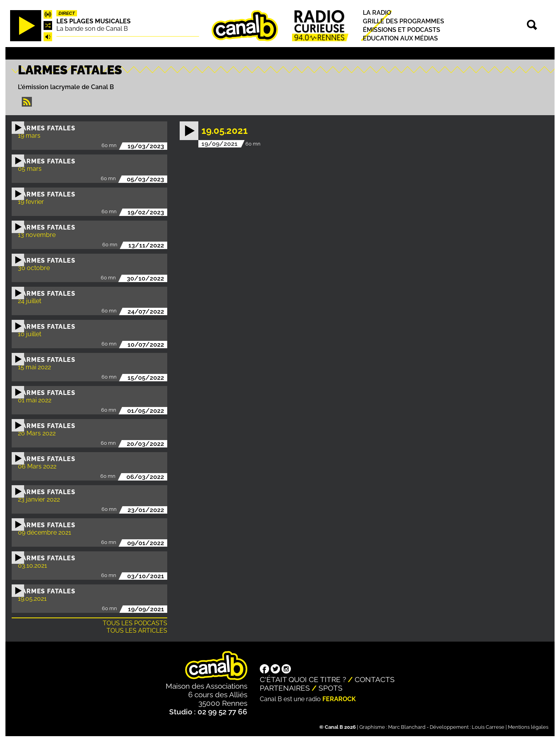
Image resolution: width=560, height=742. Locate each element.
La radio (377, 13)
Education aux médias (400, 38)
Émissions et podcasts (402, 30)
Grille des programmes (403, 21)
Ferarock (339, 699)
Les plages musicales (94, 21)
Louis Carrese (488, 727)
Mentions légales (528, 727)
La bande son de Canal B (92, 29)
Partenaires (285, 688)
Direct (67, 13)
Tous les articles (137, 631)
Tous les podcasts (135, 623)
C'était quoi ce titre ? (303, 679)
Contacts (375, 679)
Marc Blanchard (407, 727)
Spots (331, 688)
